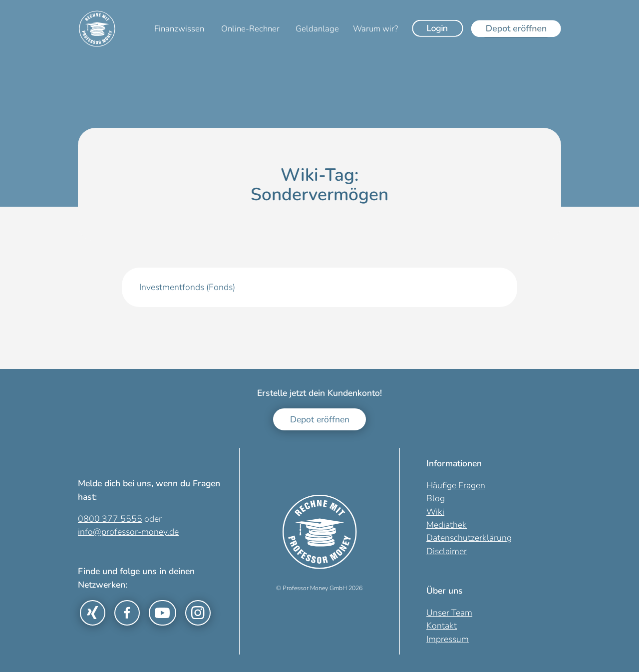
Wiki (435, 512)
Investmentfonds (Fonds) (187, 287)
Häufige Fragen (456, 485)
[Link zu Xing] (93, 613)
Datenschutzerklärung (469, 538)
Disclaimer (447, 551)
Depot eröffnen (320, 419)
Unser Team (449, 613)
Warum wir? (375, 29)
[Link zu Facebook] (127, 613)
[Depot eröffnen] (516, 28)
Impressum (448, 639)
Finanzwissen (179, 29)
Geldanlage (317, 29)
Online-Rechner (250, 29)
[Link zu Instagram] (198, 613)
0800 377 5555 (110, 519)
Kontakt (442, 626)
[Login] (438, 28)
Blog (436, 498)
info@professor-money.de (128, 532)
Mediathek (447, 525)
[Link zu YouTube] (162, 613)
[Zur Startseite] (97, 29)
